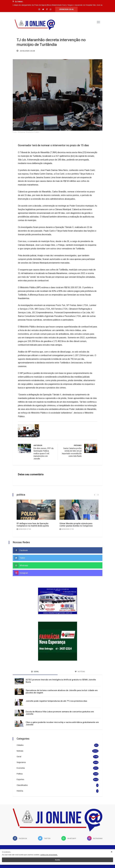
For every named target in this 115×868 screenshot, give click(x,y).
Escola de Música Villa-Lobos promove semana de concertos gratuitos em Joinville (60, 713)
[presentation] (95, 495)
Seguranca (21, 762)
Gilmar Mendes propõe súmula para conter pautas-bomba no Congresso (76, 525)
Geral (19, 757)
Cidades (20, 745)
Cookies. (6, 852)
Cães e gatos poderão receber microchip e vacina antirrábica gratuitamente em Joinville (62, 723)
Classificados (22, 785)
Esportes (20, 779)
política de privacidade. (49, 855)
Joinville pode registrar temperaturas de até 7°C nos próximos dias (56, 701)
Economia (21, 768)
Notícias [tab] (80, 672)
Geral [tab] (35, 672)
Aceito (57, 860)
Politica (20, 774)
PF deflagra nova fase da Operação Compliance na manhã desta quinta (33, 525)
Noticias (20, 751)
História (20, 791)
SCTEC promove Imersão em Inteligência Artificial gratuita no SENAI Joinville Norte (61, 681)
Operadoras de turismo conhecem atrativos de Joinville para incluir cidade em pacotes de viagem (62, 692)
